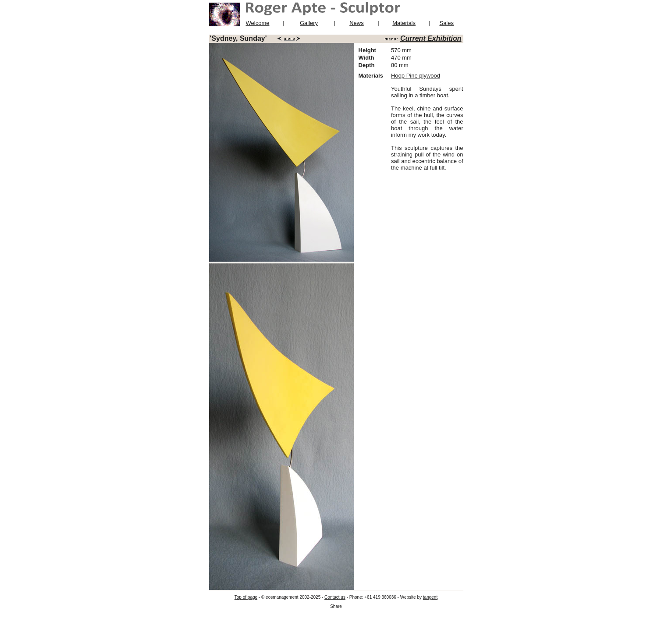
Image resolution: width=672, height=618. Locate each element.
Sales (446, 23)
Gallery (309, 23)
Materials (404, 23)
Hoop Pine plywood (416, 76)
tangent (430, 597)
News (357, 23)
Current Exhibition (431, 38)
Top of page (246, 597)
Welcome (258, 23)
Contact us (335, 597)
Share (336, 606)
